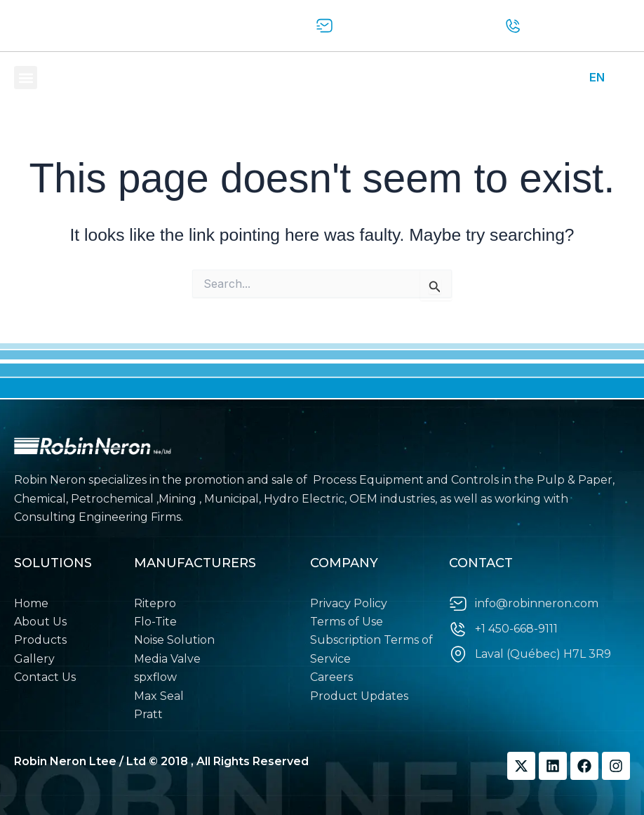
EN (597, 77)
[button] (26, 78)
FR (623, 77)
